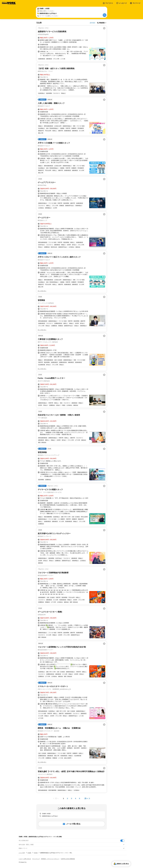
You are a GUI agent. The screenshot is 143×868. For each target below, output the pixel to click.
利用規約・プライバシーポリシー (50, 859)
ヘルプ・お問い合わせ (25, 859)
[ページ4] (76, 798)
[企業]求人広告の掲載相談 (68, 859)
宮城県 (29, 853)
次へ (86, 798)
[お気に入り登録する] (104, 28)
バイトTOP (22, 853)
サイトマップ (36, 859)
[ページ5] (80, 798)
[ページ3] (72, 798)
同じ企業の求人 (42, 291)
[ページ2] (68, 798)
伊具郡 (36, 853)
